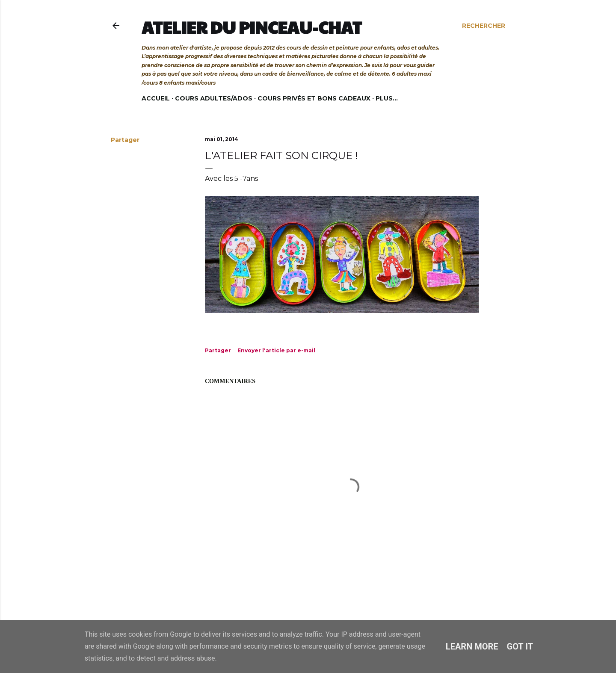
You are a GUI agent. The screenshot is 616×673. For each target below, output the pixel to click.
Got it (520, 646)
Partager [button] (125, 140)
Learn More (472, 646)
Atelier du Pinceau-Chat (252, 27)
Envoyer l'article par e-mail (276, 350)
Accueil (156, 98)
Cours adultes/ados (214, 98)
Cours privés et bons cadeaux (314, 98)
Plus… (387, 98)
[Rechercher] (484, 26)
